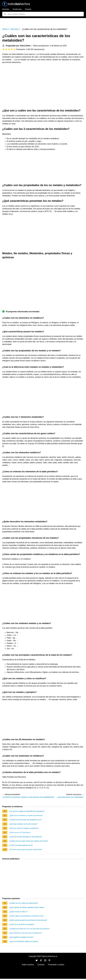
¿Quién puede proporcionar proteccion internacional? (28, 920)
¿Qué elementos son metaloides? (70, 797)
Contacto (41, 965)
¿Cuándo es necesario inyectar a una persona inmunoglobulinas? (28, 797)
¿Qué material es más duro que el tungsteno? (25, 933)
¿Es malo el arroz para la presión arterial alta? (26, 850)
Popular (28, 9)
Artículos (6, 9)
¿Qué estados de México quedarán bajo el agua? (27, 907)
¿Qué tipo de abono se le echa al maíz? (23, 824)
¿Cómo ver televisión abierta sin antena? (24, 941)
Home (5, 29)
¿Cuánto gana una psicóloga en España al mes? (26, 916)
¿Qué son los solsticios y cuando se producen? (26, 815)
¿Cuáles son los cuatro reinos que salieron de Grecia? (28, 841)
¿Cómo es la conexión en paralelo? (22, 924)
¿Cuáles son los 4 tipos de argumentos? (24, 903)
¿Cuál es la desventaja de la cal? (21, 845)
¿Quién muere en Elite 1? (18, 912)
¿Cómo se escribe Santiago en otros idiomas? (26, 837)
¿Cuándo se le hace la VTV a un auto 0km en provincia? (29, 929)
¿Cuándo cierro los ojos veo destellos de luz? (25, 820)
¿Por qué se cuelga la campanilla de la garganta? (27, 811)
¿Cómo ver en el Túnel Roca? (20, 832)
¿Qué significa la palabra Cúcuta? (21, 937)
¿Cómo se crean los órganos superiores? (24, 828)
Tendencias (17, 9)
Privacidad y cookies (56, 965)
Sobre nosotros (28, 965)
